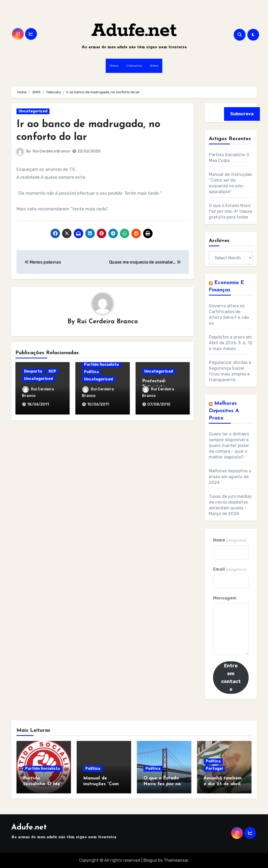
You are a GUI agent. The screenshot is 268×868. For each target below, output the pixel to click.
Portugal (214, 769)
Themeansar (176, 860)
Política (91, 372)
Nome (230, 540)
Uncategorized (33, 111)
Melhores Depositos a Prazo (224, 411)
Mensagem (225, 598)
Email (230, 569)
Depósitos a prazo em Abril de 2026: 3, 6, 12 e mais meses (231, 343)
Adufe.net (134, 31)
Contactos (134, 66)
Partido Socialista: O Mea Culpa (43, 784)
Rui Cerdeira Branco (51, 151)
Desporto (33, 371)
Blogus (150, 860)
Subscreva (242, 114)
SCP (52, 371)
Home (114, 66)
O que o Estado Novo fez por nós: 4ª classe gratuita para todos (230, 211)
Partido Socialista (101, 365)
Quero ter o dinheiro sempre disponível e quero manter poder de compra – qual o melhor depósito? (229, 446)
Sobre (154, 66)
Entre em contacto (231, 678)
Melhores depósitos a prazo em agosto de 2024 (230, 477)
